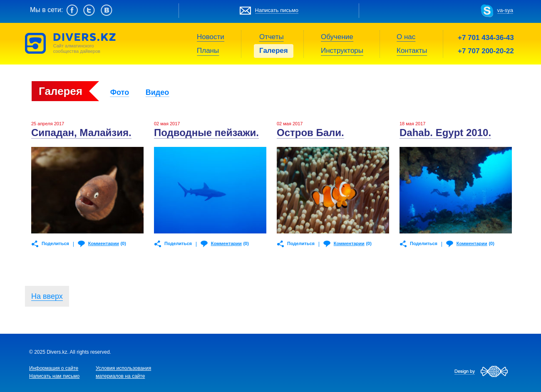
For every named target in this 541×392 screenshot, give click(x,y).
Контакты (412, 51)
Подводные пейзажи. (206, 133)
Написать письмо (277, 10)
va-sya (505, 10)
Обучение (337, 37)
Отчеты (272, 37)
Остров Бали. (310, 133)
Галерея (274, 51)
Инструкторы (342, 51)
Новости (211, 37)
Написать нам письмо (54, 376)
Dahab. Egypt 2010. (445, 133)
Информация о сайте (54, 368)
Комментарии (104, 243)
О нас (406, 37)
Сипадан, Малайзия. (81, 133)
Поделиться (55, 243)
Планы (208, 51)
